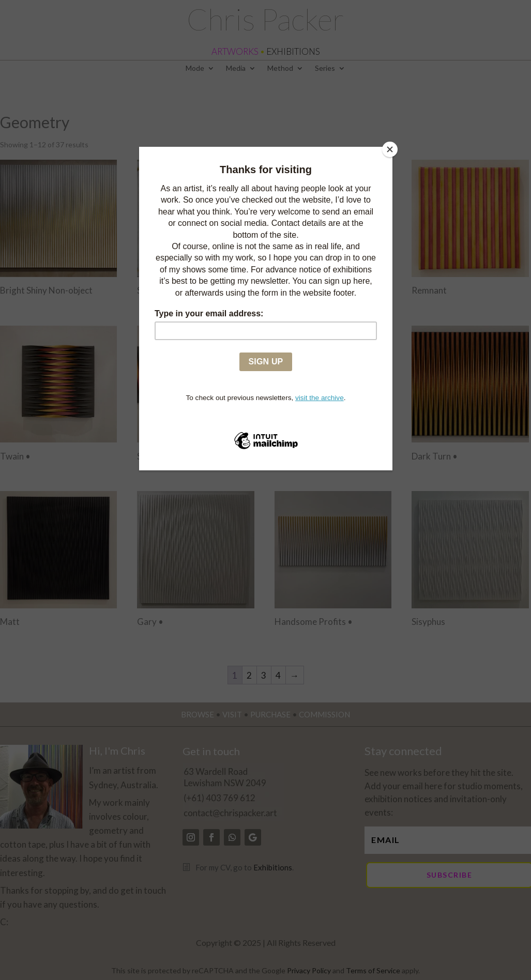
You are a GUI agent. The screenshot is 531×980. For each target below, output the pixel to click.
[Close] (390, 149)
